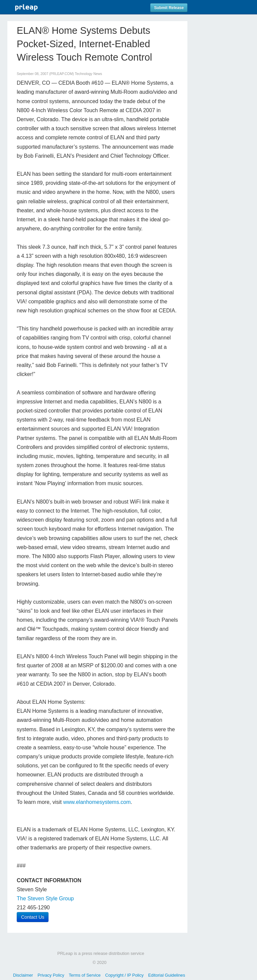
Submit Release (169, 8)
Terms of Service (84, 975)
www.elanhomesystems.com (97, 802)
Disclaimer (23, 975)
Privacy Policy (51, 975)
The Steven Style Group (45, 898)
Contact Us (33, 917)
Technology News (88, 74)
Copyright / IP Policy (124, 975)
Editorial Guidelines (167, 975)
